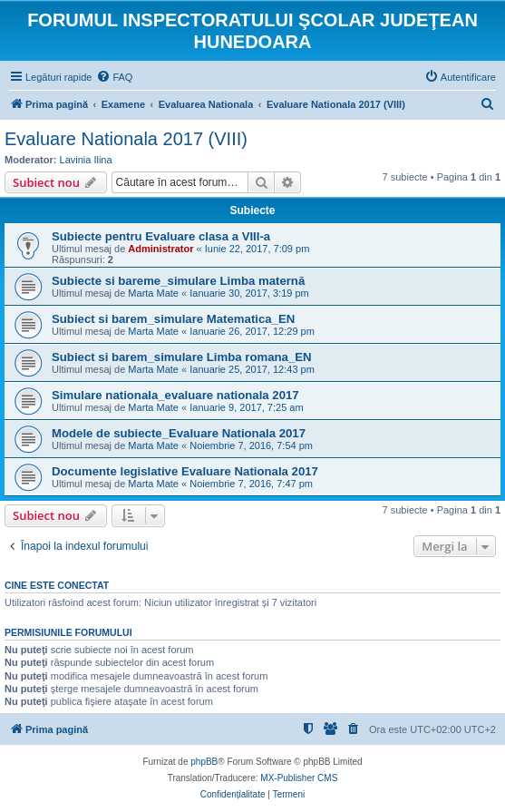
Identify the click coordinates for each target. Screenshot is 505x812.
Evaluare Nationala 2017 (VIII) (126, 139)
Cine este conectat (57, 585)
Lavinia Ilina (86, 160)
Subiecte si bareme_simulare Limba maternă (178, 281)
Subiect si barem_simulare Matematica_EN (173, 319)
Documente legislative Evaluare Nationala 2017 (185, 471)
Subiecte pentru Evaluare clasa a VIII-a (161, 236)
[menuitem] (114, 77)
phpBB (204, 762)
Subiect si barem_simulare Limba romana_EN (182, 357)
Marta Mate (153, 293)
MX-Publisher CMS (299, 778)
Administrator (160, 249)
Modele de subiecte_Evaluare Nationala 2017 (179, 433)
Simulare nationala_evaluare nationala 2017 (175, 395)
